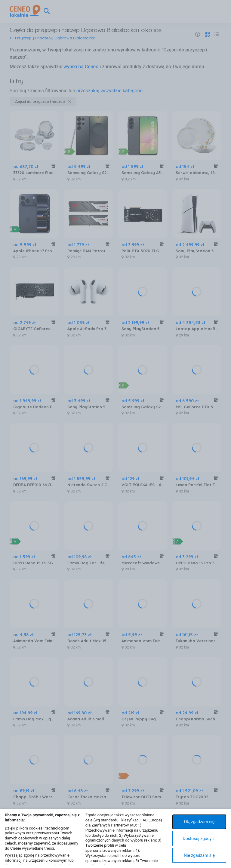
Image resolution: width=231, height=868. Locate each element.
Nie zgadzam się (199, 855)
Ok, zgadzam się (199, 822)
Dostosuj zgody (199, 839)
